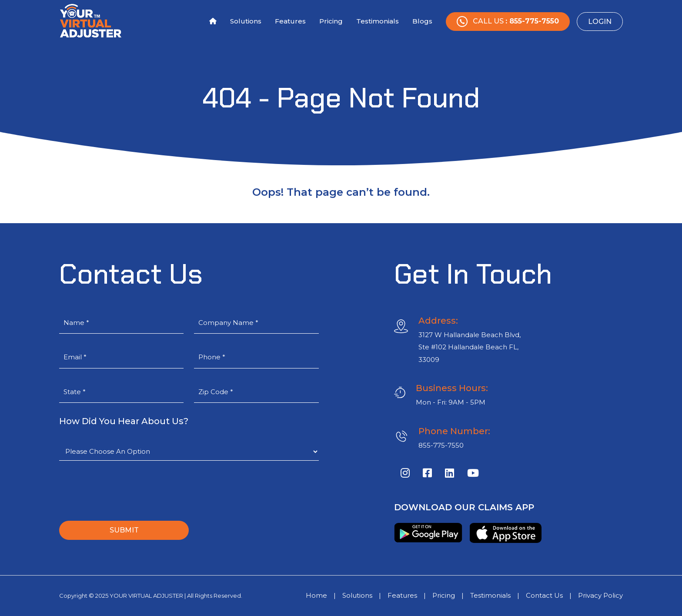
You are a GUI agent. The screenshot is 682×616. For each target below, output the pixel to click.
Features (290, 21)
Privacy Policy (600, 595)
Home (316, 595)
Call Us (508, 22)
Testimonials (378, 21)
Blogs (422, 21)
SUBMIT (124, 530)
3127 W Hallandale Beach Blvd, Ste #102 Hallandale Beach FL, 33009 (470, 347)
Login (600, 22)
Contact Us (544, 595)
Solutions (246, 21)
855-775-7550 (441, 445)
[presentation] (125, 491)
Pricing (331, 21)
